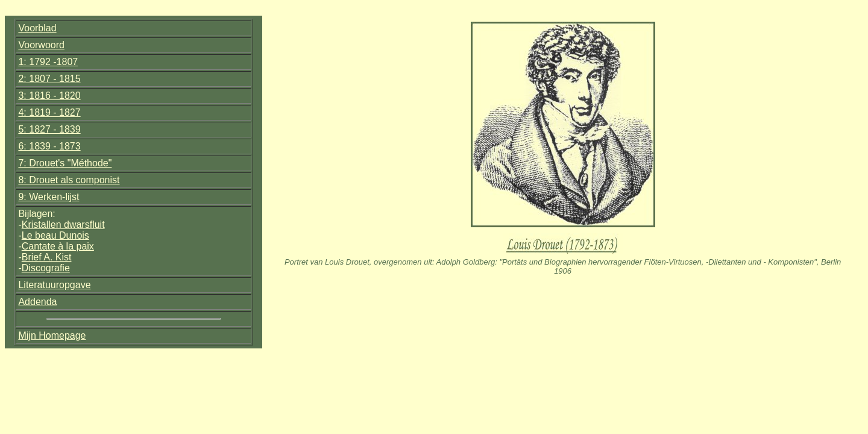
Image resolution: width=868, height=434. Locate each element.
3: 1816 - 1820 (49, 96)
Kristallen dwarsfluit (63, 225)
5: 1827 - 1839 (49, 129)
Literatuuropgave (54, 285)
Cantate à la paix (58, 246)
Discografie (46, 268)
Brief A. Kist (47, 257)
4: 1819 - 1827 (49, 112)
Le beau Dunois (55, 235)
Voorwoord (41, 45)
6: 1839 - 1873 (49, 146)
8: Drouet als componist (69, 180)
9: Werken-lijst (49, 197)
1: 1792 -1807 (48, 62)
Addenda (37, 302)
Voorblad (37, 28)
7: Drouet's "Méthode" (65, 163)
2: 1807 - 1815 (49, 79)
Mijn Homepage (52, 335)
